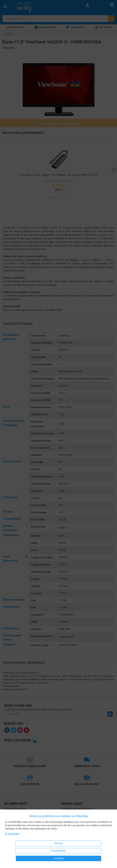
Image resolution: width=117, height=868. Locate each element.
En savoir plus (12, 834)
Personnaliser (59, 851)
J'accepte (58, 858)
